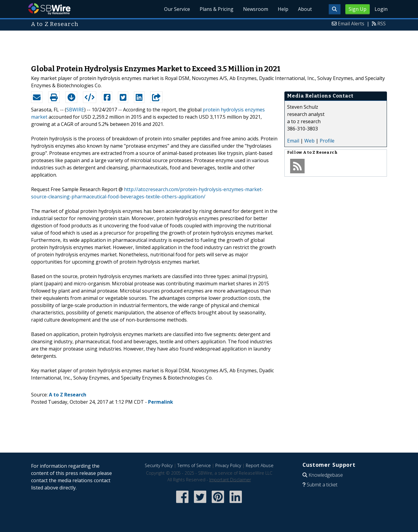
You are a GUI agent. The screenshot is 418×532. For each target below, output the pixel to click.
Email (293, 141)
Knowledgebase (326, 475)
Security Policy (159, 465)
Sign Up (358, 9)
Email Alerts (351, 24)
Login (381, 9)
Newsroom (256, 9)
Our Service (177, 9)
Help (283, 9)
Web (309, 141)
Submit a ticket (322, 485)
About (305, 9)
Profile (327, 141)
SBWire (49, 9)
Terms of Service (194, 465)
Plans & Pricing (217, 9)
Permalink (161, 402)
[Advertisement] (209, 45)
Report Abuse (260, 465)
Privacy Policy (228, 465)
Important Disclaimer (230, 480)
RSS (382, 24)
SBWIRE (75, 110)
